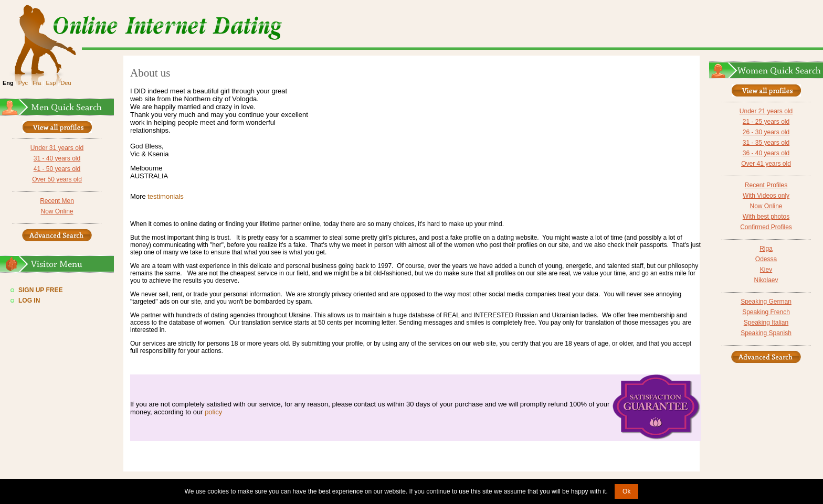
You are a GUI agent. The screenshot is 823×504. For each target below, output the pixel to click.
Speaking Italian (766, 323)
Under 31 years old (57, 148)
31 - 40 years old (57, 158)
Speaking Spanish (766, 333)
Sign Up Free (40, 290)
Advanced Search (57, 235)
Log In (29, 301)
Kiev (766, 270)
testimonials (166, 196)
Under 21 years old (766, 111)
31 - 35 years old (766, 143)
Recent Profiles (766, 185)
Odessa (766, 259)
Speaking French (766, 312)
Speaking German (766, 302)
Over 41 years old (766, 164)
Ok (626, 491)
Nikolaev (766, 280)
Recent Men (57, 201)
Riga (766, 249)
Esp (51, 83)
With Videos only (766, 196)
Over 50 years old (57, 179)
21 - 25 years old (766, 122)
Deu (66, 83)
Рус (23, 83)
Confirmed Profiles (766, 227)
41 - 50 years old (57, 169)
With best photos (766, 217)
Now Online (57, 211)
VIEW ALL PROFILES (57, 127)
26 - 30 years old (766, 132)
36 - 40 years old (766, 153)
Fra (37, 83)
